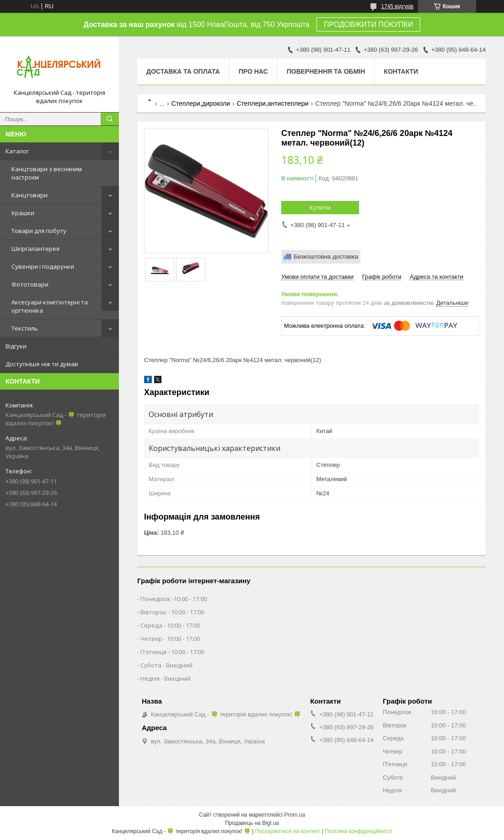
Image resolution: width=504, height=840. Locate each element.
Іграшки (23, 213)
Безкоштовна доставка (326, 257)
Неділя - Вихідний (166, 678)
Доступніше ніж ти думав (42, 364)
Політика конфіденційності (359, 831)
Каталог (17, 151)
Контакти (401, 71)
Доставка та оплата (183, 71)
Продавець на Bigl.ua (252, 823)
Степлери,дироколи (201, 103)
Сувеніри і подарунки (43, 266)
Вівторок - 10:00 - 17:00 (172, 612)
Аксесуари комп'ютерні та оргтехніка (50, 306)
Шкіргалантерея (35, 249)
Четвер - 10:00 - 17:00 (170, 639)
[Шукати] (110, 119)
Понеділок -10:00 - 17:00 (174, 599)
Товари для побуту (39, 231)
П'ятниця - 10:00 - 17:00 (172, 652)
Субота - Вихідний (166, 665)
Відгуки (16, 346)
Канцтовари (29, 195)
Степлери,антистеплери (272, 103)
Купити (320, 207)
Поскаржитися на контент (288, 831)
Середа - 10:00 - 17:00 (170, 625)
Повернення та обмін (326, 71)
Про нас (253, 71)
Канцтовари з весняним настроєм (47, 173)
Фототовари (30, 284)
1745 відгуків (397, 6)
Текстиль (25, 328)
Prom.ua (295, 815)
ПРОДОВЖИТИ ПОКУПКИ (368, 24)
